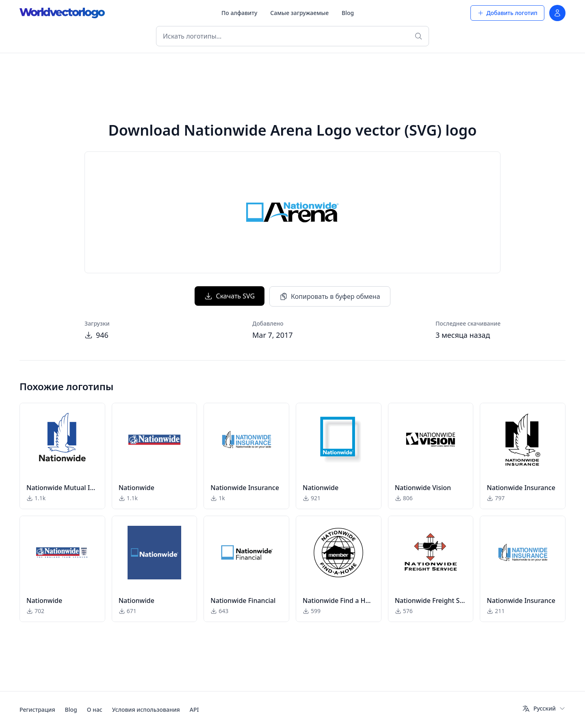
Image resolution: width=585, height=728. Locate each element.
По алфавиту (239, 13)
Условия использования (146, 710)
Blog (348, 13)
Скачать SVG (230, 296)
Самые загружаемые (299, 13)
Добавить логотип (507, 13)
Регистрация (37, 710)
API (194, 710)
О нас (95, 710)
